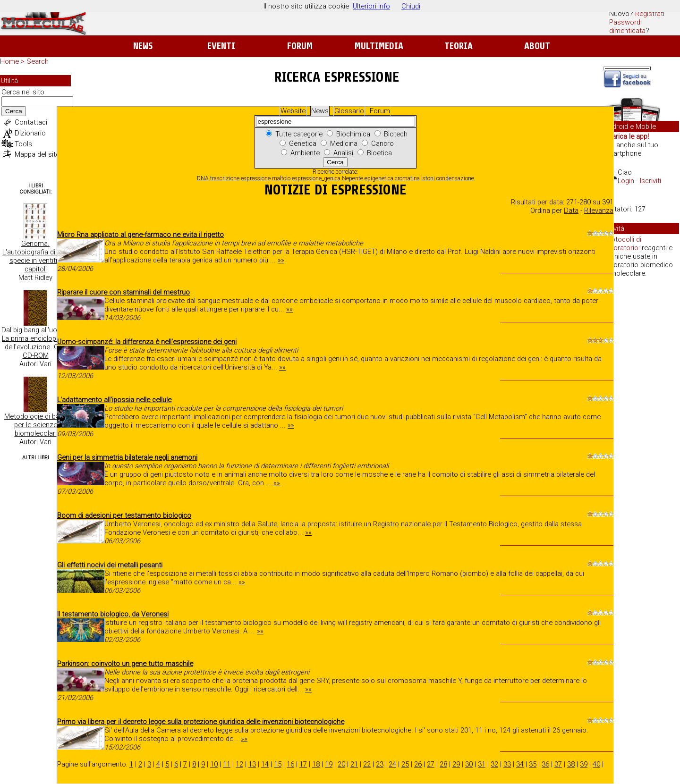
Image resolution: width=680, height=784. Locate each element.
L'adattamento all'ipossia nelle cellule (114, 400)
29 (456, 764)
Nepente (353, 178)
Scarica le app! (626, 136)
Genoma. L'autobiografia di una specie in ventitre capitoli (35, 256)
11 (227, 764)
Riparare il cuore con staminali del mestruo (123, 292)
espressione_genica (316, 178)
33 (507, 764)
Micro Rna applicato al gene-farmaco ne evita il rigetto (140, 235)
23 (380, 764)
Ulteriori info (371, 6)
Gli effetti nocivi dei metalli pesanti (110, 565)
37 (558, 764)
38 (571, 764)
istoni (428, 178)
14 (265, 764)
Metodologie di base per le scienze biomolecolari (36, 425)
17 (303, 764)
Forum (300, 46)
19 (329, 764)
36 (545, 764)
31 (482, 764)
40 (596, 764)
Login (626, 181)
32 (494, 764)
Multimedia (379, 46)
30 (469, 764)
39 (584, 764)
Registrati (650, 14)
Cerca (14, 111)
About (537, 46)
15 (278, 764)
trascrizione (225, 178)
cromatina (407, 178)
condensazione (455, 178)
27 (431, 764)
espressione (256, 178)
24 (392, 764)
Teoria (459, 46)
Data (571, 211)
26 (418, 764)
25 (405, 764)
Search (38, 61)
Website (293, 111)
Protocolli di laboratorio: (623, 244)
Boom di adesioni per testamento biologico (124, 515)
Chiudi (411, 6)
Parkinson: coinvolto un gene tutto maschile (125, 664)
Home (9, 61)
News (143, 46)
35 (533, 764)
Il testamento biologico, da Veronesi (113, 614)
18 (316, 764)
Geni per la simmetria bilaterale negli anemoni (127, 457)
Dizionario (30, 133)
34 (520, 764)
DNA (203, 178)
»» (281, 260)
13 (252, 764)
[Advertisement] (641, 430)
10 (214, 764)
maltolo (281, 178)
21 (354, 764)
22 (367, 764)
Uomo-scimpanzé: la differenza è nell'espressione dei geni (147, 342)
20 (341, 764)
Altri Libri (36, 458)
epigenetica (379, 178)
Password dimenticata (627, 26)
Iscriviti (650, 181)
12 (239, 764)
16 (290, 764)
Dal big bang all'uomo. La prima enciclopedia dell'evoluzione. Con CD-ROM (35, 343)
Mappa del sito (37, 154)
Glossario (349, 111)
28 (443, 764)
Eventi (221, 46)
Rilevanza (599, 211)
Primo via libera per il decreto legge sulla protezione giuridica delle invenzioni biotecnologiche (201, 722)
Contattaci (31, 122)
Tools (23, 144)
